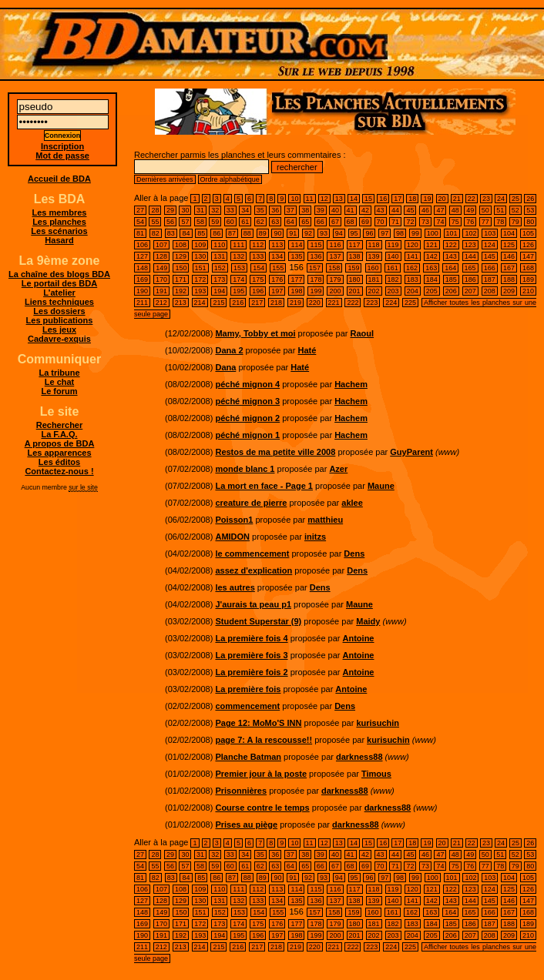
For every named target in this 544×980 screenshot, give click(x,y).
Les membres (60, 212)
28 (155, 210)
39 (321, 210)
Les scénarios (59, 231)
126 (528, 245)
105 (528, 233)
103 (490, 233)
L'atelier (59, 293)
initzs (315, 537)
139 (374, 256)
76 (470, 222)
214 (200, 303)
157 (315, 268)
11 (310, 199)
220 (315, 303)
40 (335, 210)
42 (365, 210)
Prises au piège (246, 824)
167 (509, 268)
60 (230, 222)
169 (142, 279)
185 (451, 279)
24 (501, 199)
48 (455, 210)
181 (374, 279)
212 (161, 303)
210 (528, 291)
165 (470, 268)
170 (161, 279)
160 (373, 268)
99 (415, 233)
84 (186, 233)
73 (425, 222)
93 (324, 233)
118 (374, 245)
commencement (247, 706)
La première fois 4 (251, 638)
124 (490, 245)
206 (451, 291)
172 (200, 279)
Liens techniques (59, 302)
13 (339, 199)
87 (232, 233)
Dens (354, 554)
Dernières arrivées (165, 179)
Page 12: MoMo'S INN (258, 723)
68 (351, 222)
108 (181, 245)
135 (296, 256)
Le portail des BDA (59, 283)
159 (353, 268)
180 (355, 279)
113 (277, 245)
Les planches (59, 222)
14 (354, 199)
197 (277, 291)
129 (181, 256)
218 (276, 303)
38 (305, 210)
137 (335, 256)
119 (393, 245)
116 (335, 245)
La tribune (59, 373)
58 (200, 222)
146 (509, 256)
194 (219, 291)
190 (142, 291)
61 (245, 222)
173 (219, 279)
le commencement (252, 554)
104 (509, 233)
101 (452, 233)
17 (398, 199)
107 (161, 245)
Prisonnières (241, 791)
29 (170, 210)
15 (368, 199)
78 (500, 222)
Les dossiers (59, 311)
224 (391, 303)
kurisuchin (378, 723)
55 (155, 222)
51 (500, 210)
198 (296, 291)
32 (215, 210)
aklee (352, 503)
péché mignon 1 (247, 435)
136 (316, 256)
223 (372, 303)
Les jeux (59, 329)
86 (217, 233)
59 (215, 222)
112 (258, 245)
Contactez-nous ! (59, 471)
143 (451, 256)
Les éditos (59, 462)
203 (393, 291)
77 (485, 222)
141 (413, 256)
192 (181, 291)
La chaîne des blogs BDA (59, 274)
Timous (376, 774)
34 (245, 210)
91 (293, 233)
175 (258, 279)
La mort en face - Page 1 (264, 486)
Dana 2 (229, 350)
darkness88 (359, 757)
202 (374, 291)
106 (142, 245)
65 (305, 222)
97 (384, 233)
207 (470, 291)
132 (238, 256)
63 (275, 222)
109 (200, 245)
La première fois (248, 689)
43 (381, 210)
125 (509, 245)
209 (509, 291)
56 (170, 222)
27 (140, 210)
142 (432, 256)
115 (316, 245)
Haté (307, 350)
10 (294, 199)
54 (140, 222)
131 (219, 256)
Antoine (359, 638)
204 (413, 291)
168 (528, 268)
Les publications (60, 320)
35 (260, 210)
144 (470, 256)
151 (201, 268)
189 (528, 279)
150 (181, 268)
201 (355, 291)
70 (381, 222)
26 (530, 199)
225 (410, 303)
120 (413, 245)
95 (354, 233)
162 (412, 268)
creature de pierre (251, 503)
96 (369, 233)
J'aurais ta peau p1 (253, 604)
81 (140, 233)
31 (200, 210)
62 (260, 222)
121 (432, 245)
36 (275, 210)
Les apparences (59, 453)
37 (290, 210)
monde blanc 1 (245, 469)
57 (185, 222)
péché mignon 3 (247, 401)
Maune (381, 486)
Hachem (351, 384)
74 (440, 222)
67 (335, 222)
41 (351, 210)
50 (485, 210)
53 (530, 210)
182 (393, 279)
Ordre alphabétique (230, 179)
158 (334, 268)
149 (161, 268)
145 (490, 256)
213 (181, 303)
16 (383, 199)
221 (334, 303)
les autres (235, 587)
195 (238, 291)
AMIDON (232, 537)
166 (490, 268)
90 (277, 233)
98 (400, 233)
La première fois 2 (251, 672)
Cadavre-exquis (59, 339)
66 (321, 222)
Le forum (59, 391)
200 (335, 291)
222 (353, 303)
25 (515, 199)
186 (470, 279)
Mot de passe (62, 156)
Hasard (59, 240)
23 (486, 199)
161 (393, 268)
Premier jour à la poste (261, 774)
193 (200, 291)
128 (161, 256)
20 (442, 199)
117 (355, 245)
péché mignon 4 (247, 384)
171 (181, 279)
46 (425, 210)
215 (218, 303)
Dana (225, 367)
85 (201, 233)
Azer (338, 469)
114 (296, 245)
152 (220, 268)
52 (515, 210)
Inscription (62, 146)
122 (451, 245)
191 (161, 291)
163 (431, 268)
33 (230, 210)
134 (277, 256)
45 (410, 210)
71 (395, 222)
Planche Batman (248, 757)
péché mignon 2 (247, 418)
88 (247, 233)
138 (355, 256)
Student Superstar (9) (258, 621)
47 (440, 210)
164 (450, 268)
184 (432, 279)
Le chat (60, 382)
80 (530, 222)
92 (308, 233)
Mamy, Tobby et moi (255, 333)
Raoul (362, 333)
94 (339, 233)
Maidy (368, 621)
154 (259, 268)
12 (324, 199)
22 (472, 199)
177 (296, 279)
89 (263, 233)
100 (433, 233)
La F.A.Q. (59, 434)
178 (316, 279)
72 (410, 222)
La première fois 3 (251, 655)
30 (185, 210)
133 (258, 256)
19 (427, 199)
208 (490, 291)
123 (470, 245)
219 (296, 303)
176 (277, 279)
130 (200, 256)
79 (515, 222)
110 (219, 245)
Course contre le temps (262, 808)
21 (457, 199)
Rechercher (60, 425)
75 (455, 222)
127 (142, 256)
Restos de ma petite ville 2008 (275, 452)
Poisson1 (234, 520)
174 (238, 279)
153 (239, 268)
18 (412, 199)
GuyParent (411, 452)
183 (413, 279)
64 (290, 222)
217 (257, 303)
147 (528, 256)
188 (509, 279)
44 (395, 210)
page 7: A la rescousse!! (264, 740)
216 (238, 303)
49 (470, 210)
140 (393, 256)
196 (258, 291)
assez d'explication (254, 570)
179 (335, 279)
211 (142, 303)
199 (316, 291)
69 (365, 222)
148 (142, 268)
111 (238, 245)
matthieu (325, 520)
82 (156, 233)
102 (470, 233)
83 (171, 233)
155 (278, 268)
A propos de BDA (60, 443)
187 (490, 279)
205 (432, 291)
